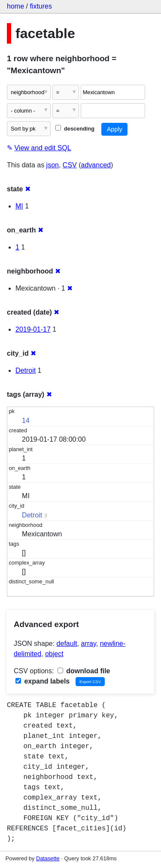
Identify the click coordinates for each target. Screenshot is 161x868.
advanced (96, 165)
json (53, 165)
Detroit (26, 370)
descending (75, 129)
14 (26, 421)
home (15, 6)
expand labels (43, 681)
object (54, 654)
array (89, 644)
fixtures (41, 6)
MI (19, 206)
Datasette (48, 858)
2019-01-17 (33, 329)
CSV (70, 165)
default (67, 644)
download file (84, 671)
